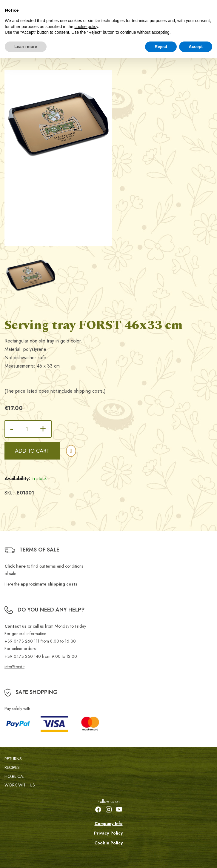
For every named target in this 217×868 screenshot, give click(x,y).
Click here (15, 566)
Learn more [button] (26, 47)
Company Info (109, 824)
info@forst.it (14, 667)
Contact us (16, 626)
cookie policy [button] (86, 27)
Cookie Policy (109, 843)
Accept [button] (196, 47)
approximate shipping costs (49, 584)
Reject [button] (161, 47)
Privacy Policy (109, 833)
